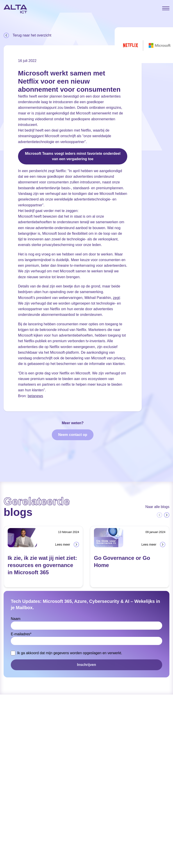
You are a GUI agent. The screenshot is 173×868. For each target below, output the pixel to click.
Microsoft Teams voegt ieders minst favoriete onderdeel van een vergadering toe (73, 156)
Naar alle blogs (157, 507)
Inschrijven (86, 665)
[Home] (15, 9)
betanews (35, 396)
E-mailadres (21, 634)
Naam (16, 619)
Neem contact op (73, 435)
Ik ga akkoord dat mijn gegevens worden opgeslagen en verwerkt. (70, 653)
